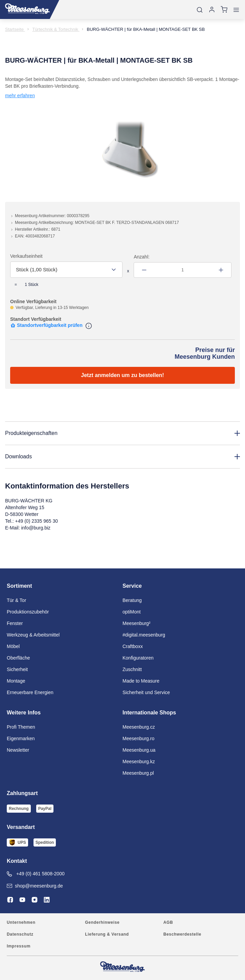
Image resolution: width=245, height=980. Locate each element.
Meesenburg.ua (139, 750)
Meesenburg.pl (138, 773)
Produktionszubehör (28, 612)
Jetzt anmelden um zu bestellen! (122, 375)
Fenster (15, 623)
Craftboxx (133, 646)
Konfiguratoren (138, 658)
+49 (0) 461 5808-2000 (36, 874)
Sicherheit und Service (146, 692)
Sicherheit (17, 669)
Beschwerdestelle (182, 934)
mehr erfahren (20, 96)
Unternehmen (21, 922)
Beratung (132, 600)
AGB (168, 922)
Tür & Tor (16, 600)
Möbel (13, 646)
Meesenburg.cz (139, 727)
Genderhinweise (102, 922)
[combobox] (66, 270)
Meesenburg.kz (139, 762)
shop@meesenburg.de (35, 886)
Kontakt (17, 861)
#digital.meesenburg (144, 635)
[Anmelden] (212, 9)
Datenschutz (20, 934)
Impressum (19, 946)
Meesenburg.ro (138, 738)
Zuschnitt (132, 669)
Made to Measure (141, 681)
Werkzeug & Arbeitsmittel (33, 635)
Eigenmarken (21, 738)
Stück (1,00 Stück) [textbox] (37, 269)
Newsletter (18, 750)
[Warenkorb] (224, 9)
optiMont (132, 612)
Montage (16, 681)
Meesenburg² (137, 623)
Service (132, 586)
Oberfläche (18, 658)
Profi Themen (21, 727)
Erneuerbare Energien (30, 692)
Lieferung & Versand (107, 934)
